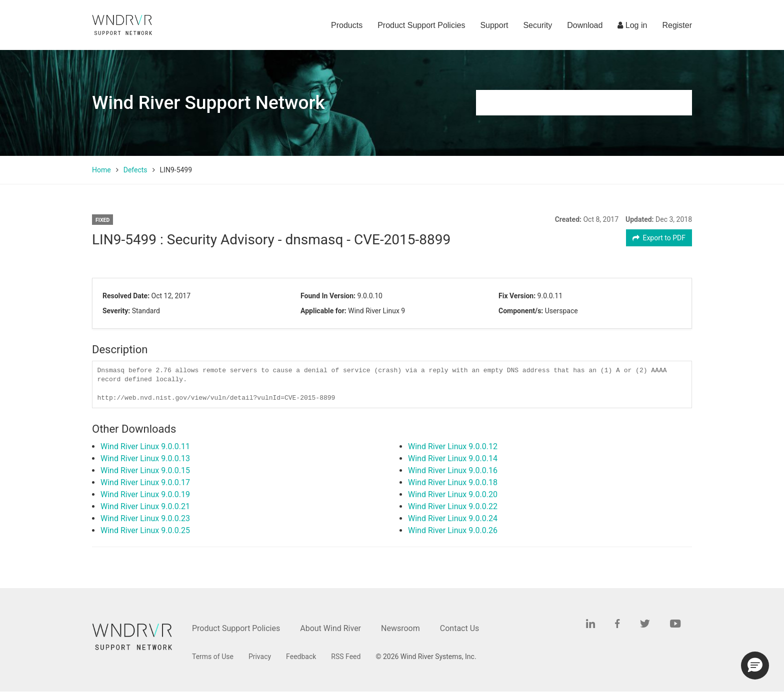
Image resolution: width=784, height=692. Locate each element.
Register (677, 25)
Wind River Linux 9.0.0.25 (145, 530)
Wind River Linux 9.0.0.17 (145, 482)
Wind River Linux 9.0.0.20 (453, 494)
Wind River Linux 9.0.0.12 (453, 446)
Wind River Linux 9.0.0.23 (145, 518)
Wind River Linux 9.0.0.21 (145, 506)
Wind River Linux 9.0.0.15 (145, 470)
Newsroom (400, 628)
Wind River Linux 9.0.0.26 (453, 530)
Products (347, 25)
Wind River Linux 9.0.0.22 (453, 506)
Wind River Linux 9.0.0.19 (145, 494)
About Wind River (330, 628)
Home (101, 170)
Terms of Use (213, 657)
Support (494, 25)
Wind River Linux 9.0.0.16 (453, 470)
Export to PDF (659, 238)
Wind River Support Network (208, 103)
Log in (632, 25)
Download (585, 25)
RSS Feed (346, 657)
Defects (135, 170)
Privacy (260, 657)
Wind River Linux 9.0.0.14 (453, 458)
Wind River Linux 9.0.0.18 (453, 482)
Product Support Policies (421, 25)
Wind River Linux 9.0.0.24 (453, 518)
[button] (755, 666)
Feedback (301, 657)
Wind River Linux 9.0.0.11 (145, 446)
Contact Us (460, 628)
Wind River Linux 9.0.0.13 (145, 458)
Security (537, 25)
